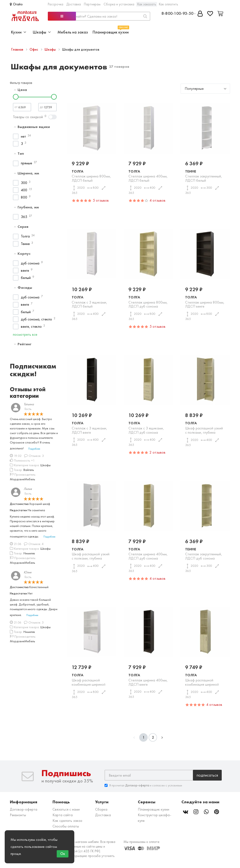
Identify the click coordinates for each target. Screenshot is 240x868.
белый (26, 278)
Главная (18, 49)
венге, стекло (31, 326)
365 (24, 217)
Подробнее (34, 449)
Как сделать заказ (67, 821)
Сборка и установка (119, 4)
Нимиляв (29, 553)
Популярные (194, 88)
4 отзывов (157, 200)
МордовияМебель (22, 479)
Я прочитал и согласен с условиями (143, 785)
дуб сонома (30, 263)
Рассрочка (56, 4)
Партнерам (92, 4)
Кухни (19, 32)
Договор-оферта (24, 809)
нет (23, 136)
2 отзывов (157, 452)
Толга (25, 236)
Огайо (16, 4)
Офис (34, 49)
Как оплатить (168, 4)
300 (24, 183)
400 (24, 190)
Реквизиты (18, 815)
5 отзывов (101, 200)
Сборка (101, 809)
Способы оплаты (66, 826)
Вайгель (29, 470)
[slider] (16, 97)
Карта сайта (63, 815)
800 (24, 197)
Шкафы (51, 49)
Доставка (74, 4)
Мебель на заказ (73, 32)
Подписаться (207, 775)
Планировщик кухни (111, 32)
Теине (25, 244)
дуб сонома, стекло (36, 319)
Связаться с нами (66, 809)
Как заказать (147, 4)
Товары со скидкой (28, 117)
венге (25, 270)
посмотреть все (25, 334)
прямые (26, 163)
